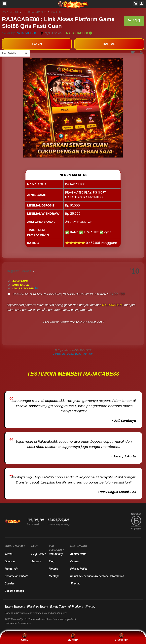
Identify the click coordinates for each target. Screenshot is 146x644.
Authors (36, 561)
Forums (54, 569)
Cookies (10, 583)
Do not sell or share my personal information (97, 576)
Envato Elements (15, 607)
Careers (75, 561)
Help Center (38, 554)
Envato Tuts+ (58, 607)
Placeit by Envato (38, 607)
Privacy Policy (79, 569)
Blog (52, 561)
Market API (12, 569)
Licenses (10, 561)
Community (56, 554)
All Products (75, 607)
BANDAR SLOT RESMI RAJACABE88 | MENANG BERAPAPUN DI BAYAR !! (69, 294)
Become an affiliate (16, 576)
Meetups (54, 576)
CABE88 (56, 12)
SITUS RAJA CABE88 (35, 12)
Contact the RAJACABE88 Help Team (73, 354)
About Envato (78, 554)
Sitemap (75, 583)
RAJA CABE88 (10, 12)
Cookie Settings (14, 591)
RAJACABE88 (26, 33)
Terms (9, 554)
